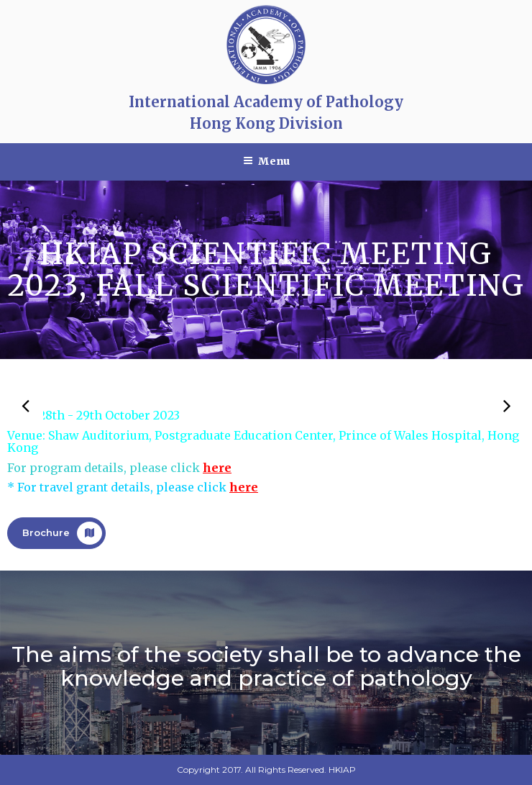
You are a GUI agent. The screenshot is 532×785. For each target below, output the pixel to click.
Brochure (62, 533)
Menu (266, 161)
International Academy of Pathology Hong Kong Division (266, 113)
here (217, 468)
